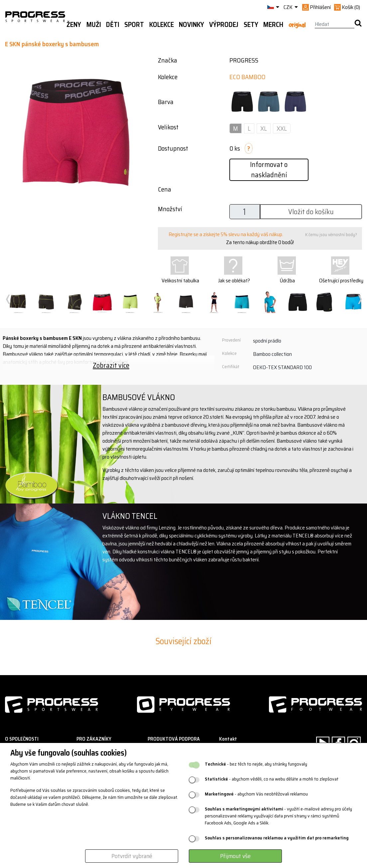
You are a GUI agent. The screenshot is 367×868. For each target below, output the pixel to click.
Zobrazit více (111, 365)
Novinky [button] (191, 25)
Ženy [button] (74, 25)
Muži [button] (94, 25)
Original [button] (297, 25)
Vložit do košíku (311, 212)
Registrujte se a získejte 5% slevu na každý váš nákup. (226, 234)
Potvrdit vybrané (132, 856)
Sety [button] (251, 25)
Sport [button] (134, 25)
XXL (282, 128)
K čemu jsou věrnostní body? (331, 235)
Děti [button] (113, 25)
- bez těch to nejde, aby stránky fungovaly (256, 764)
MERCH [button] (273, 25)
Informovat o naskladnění (269, 170)
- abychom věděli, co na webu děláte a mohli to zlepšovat (272, 779)
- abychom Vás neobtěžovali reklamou (256, 794)
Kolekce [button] (162, 25)
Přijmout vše (235, 856)
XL (264, 128)
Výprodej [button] (224, 25)
